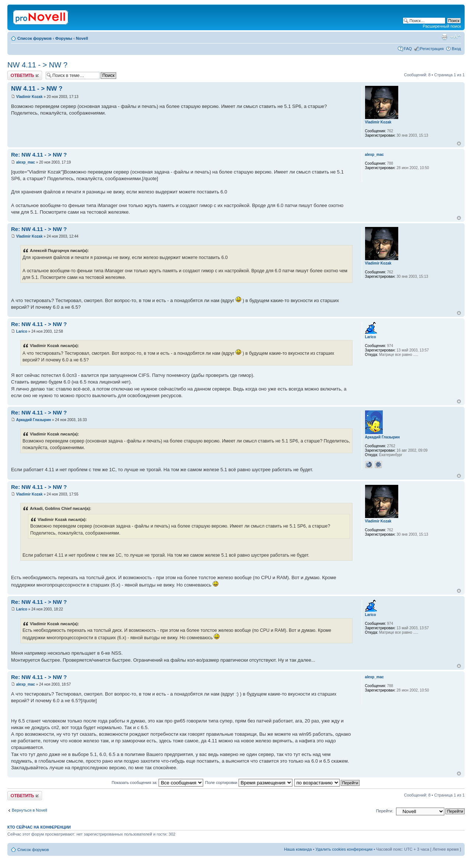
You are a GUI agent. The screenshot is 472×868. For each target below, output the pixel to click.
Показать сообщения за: (158, 783)
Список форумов (34, 38)
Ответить (25, 75)
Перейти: (385, 811)
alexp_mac (26, 162)
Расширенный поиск (442, 26)
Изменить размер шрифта (456, 37)
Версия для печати (444, 37)
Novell (82, 38)
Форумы (64, 38)
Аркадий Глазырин (34, 420)
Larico (22, 331)
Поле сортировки (249, 783)
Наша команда (298, 849)
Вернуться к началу (459, 143)
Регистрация (432, 49)
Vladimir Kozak (29, 97)
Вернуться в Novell (29, 810)
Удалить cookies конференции (344, 849)
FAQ (408, 49)
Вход (456, 49)
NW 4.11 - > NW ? (37, 65)
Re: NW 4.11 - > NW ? (39, 155)
